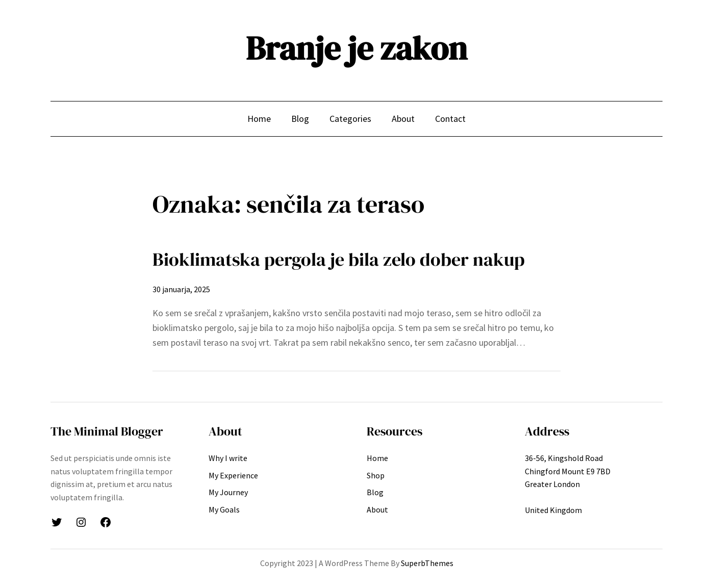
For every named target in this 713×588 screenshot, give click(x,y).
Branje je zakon (356, 48)
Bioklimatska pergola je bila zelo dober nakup (339, 259)
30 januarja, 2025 (181, 289)
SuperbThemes (427, 563)
